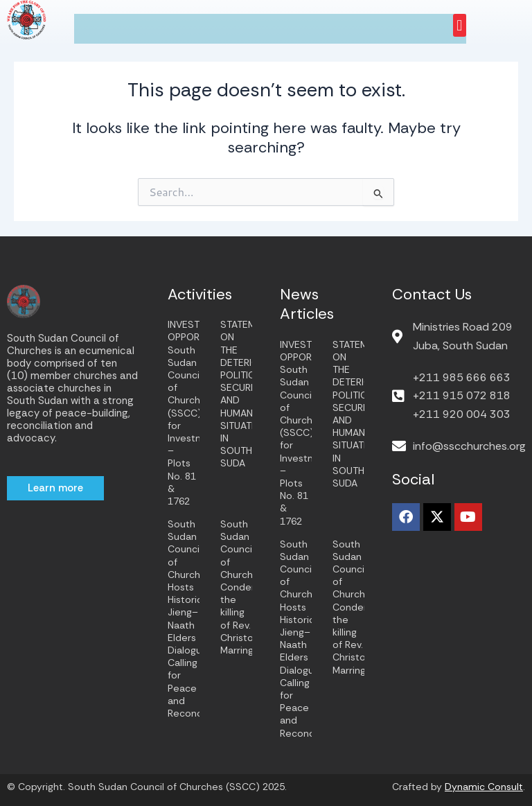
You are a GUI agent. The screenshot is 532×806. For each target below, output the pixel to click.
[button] (460, 25)
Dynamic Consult (484, 787)
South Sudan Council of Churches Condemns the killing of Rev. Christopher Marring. (248, 587)
